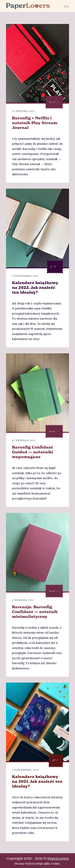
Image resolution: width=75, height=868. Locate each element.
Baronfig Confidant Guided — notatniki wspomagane (32, 452)
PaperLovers (58, 858)
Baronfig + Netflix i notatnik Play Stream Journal (35, 123)
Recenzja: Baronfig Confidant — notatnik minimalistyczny (35, 612)
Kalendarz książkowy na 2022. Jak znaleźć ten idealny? (35, 287)
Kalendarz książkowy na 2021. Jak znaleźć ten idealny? (37, 781)
